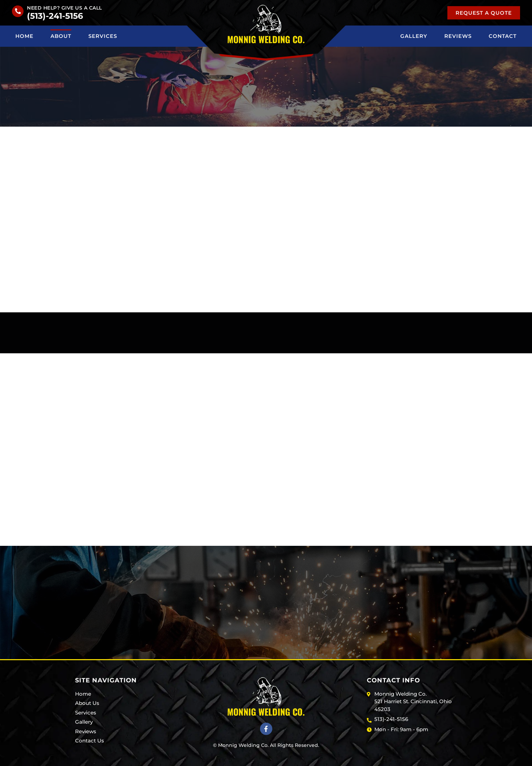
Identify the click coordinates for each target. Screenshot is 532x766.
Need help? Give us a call (64, 8)
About (61, 36)
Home (24, 36)
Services (103, 36)
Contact (503, 36)
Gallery (414, 36)
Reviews (458, 36)
